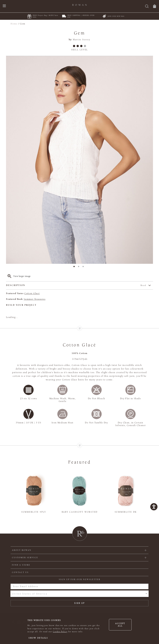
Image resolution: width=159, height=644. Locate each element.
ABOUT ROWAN (22, 550)
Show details (38, 638)
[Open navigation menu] (4, 6)
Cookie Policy (60, 632)
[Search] (147, 7)
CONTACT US (20, 572)
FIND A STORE (21, 565)
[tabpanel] (79, 160)
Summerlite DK (126, 512)
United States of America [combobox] (30, 594)
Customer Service (25, 558)
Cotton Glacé (32, 293)
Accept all (120, 625)
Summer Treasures (35, 299)
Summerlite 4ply (34, 512)
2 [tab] (79, 267)
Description (76, 285)
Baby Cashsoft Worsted (80, 512)
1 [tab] (75, 267)
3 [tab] (84, 267)
